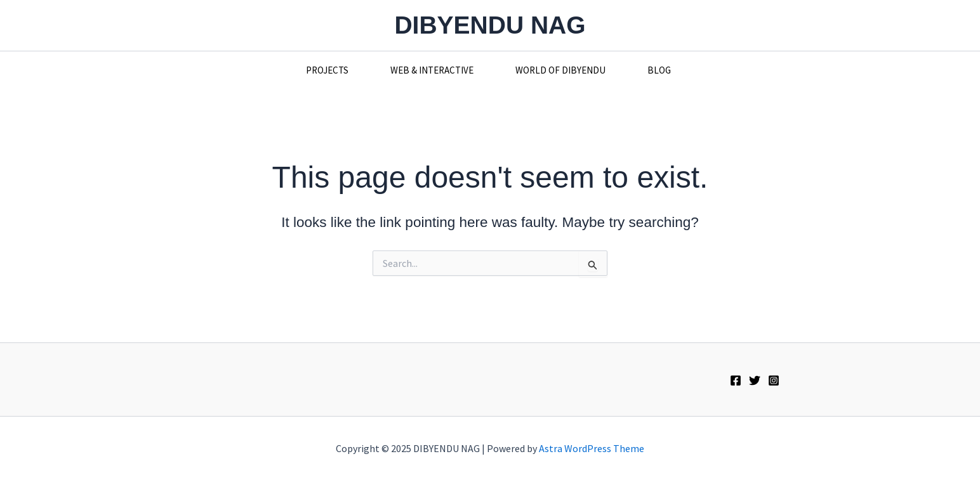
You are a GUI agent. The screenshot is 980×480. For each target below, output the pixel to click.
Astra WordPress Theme (592, 448)
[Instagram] (774, 380)
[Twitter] (755, 380)
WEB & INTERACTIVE (432, 70)
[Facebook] (736, 380)
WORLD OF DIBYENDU (560, 70)
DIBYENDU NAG (490, 25)
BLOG (659, 70)
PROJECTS (327, 70)
